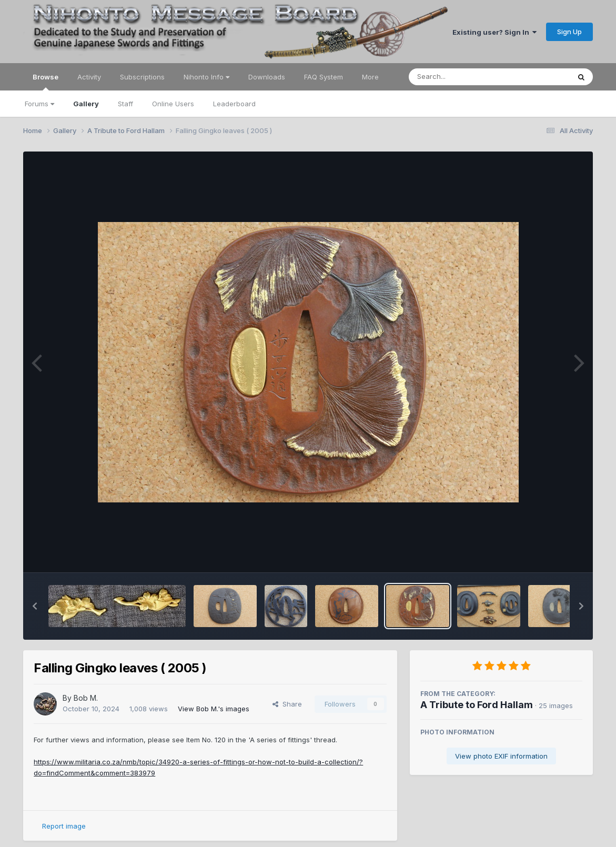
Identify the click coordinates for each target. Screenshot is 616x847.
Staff (125, 104)
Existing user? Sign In (494, 32)
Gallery (86, 104)
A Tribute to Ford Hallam (477, 705)
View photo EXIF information (501, 756)
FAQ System (324, 77)
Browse (46, 82)
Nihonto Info (206, 77)
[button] (35, 606)
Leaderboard (234, 104)
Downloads (267, 77)
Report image (64, 826)
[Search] (461, 77)
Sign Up (569, 32)
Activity (89, 77)
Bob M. (86, 698)
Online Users (173, 104)
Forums (39, 104)
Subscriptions (142, 77)
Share (287, 704)
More (370, 77)
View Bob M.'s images (214, 709)
